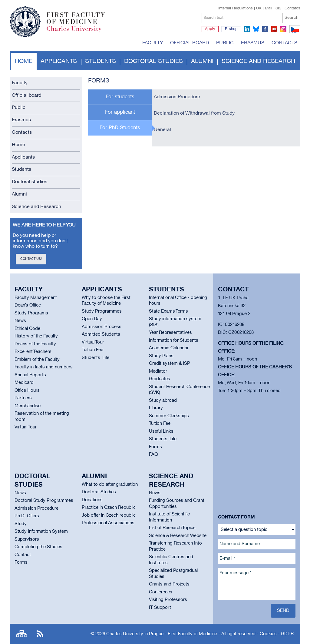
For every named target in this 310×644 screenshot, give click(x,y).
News (20, 321)
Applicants (59, 62)
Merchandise (28, 406)
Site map (22, 634)
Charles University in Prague (79, 32)
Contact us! (31, 259)
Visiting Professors (168, 600)
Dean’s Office (28, 305)
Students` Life (96, 358)
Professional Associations (108, 523)
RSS (40, 634)
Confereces (161, 592)
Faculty (153, 43)
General (162, 130)
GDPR (287, 634)
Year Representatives (170, 333)
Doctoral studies (153, 62)
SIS (278, 8)
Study (21, 524)
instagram (283, 29)
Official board (190, 43)
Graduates (160, 379)
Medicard (24, 383)
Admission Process (102, 327)
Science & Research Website (178, 536)
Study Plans (161, 356)
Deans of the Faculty (35, 344)
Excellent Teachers (33, 352)
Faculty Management (36, 298)
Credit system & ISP (170, 364)
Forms (155, 447)
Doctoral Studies (99, 492)
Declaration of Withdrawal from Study (194, 113)
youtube (274, 29)
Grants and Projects (169, 584)
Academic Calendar (169, 348)
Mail (269, 8)
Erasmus (253, 43)
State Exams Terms (168, 311)
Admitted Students (101, 334)
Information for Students (174, 340)
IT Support (160, 608)
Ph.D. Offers (27, 516)
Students (101, 62)
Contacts (284, 43)
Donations (92, 500)
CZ (294, 33)
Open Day (92, 319)
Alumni (202, 62)
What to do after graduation (110, 485)
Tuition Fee (92, 350)
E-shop (231, 29)
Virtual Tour (26, 427)
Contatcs (292, 8)
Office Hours (27, 391)
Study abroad (163, 401)
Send (283, 611)
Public (225, 43)
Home (24, 62)
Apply (210, 29)
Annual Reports (30, 375)
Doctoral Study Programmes (44, 501)
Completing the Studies (38, 547)
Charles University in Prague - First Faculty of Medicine (162, 634)
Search (292, 18)
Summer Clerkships (169, 416)
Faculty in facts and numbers (44, 367)
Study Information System (41, 532)
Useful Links (161, 431)
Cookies (268, 634)
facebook (265, 29)
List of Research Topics (172, 528)
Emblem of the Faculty (37, 360)
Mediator (158, 371)
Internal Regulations (236, 8)
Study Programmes (102, 311)
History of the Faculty (36, 336)
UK (259, 8)
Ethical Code (27, 329)
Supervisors (27, 539)
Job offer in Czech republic (109, 515)
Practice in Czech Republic (109, 508)
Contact (23, 555)
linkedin (247, 29)
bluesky (256, 29)
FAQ (153, 454)
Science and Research (258, 62)
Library (156, 408)
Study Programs (31, 313)
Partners (23, 398)
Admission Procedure (177, 97)
